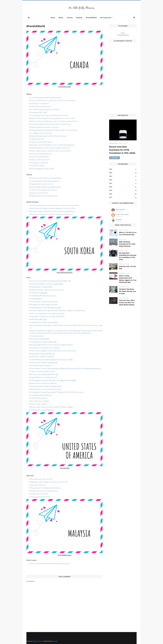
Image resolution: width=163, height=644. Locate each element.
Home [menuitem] (53, 18)
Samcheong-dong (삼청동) (40, 339)
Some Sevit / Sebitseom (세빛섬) (42, 357)
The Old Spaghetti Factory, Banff (42, 169)
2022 (123, 180)
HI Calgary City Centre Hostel (41, 133)
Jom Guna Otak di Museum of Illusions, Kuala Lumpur (50, 563)
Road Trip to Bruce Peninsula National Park (46, 178)
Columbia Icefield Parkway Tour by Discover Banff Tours (51, 124)
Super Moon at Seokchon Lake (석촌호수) (45, 348)
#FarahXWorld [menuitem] (91, 18)
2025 (123, 169)
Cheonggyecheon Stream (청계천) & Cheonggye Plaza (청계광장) (53, 380)
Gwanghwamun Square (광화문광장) (44, 342)
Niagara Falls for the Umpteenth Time (44, 196)
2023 (123, 176)
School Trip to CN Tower (40, 193)
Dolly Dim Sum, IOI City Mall (127, 267)
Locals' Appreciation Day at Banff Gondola (46, 98)
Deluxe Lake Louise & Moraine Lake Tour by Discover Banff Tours (54, 121)
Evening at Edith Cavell (39, 112)
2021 (123, 183)
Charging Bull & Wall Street (40, 497)
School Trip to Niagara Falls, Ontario (44, 190)
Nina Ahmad (120, 209)
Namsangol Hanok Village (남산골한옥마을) (46, 386)
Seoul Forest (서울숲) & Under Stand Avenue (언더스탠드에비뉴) (53, 351)
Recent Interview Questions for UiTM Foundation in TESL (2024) (122, 150)
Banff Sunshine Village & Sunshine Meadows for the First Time (53, 118)
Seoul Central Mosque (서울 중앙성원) (44, 363)
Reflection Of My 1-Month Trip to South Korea (47, 290)
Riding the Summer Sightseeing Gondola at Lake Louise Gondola (54, 130)
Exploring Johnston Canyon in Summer (45, 127)
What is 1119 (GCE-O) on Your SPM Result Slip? (128, 234)
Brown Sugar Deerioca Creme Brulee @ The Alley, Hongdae (52, 407)
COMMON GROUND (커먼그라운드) (43, 296)
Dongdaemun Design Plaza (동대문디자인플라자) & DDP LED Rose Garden (57, 392)
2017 (123, 197)
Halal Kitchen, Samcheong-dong (42, 410)
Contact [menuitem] (70, 18)
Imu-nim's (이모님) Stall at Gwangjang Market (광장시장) (51, 281)
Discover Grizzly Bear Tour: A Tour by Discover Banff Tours (52, 214)
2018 (123, 194)
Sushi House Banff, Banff (40, 157)
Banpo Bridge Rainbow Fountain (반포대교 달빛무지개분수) (52, 345)
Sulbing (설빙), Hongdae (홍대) (42, 287)
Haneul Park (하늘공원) (39, 293)
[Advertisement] (123, 79)
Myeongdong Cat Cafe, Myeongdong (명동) (46, 308)
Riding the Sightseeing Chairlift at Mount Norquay (48, 136)
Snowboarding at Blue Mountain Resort (45, 181)
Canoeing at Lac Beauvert (40, 103)
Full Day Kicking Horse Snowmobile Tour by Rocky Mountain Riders (55, 205)
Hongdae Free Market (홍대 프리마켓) (44, 305)
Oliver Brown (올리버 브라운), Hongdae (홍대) (47, 284)
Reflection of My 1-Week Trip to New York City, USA (49, 482)
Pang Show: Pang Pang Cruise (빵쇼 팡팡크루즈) (48, 316)
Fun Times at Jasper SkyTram (41, 154)
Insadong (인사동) (37, 336)
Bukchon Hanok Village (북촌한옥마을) (44, 374)
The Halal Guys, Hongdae (40, 401)
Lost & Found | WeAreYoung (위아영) (44, 302)
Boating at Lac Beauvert (39, 163)
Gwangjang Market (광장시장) (41, 395)
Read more (115, 158)
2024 (123, 173)
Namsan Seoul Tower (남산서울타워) (44, 383)
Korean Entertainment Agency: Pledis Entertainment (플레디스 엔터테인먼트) (58, 310)
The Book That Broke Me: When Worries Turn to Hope (127, 291)
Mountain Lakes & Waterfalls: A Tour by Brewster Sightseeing (53, 145)
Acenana (119, 219)
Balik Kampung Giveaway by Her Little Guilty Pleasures (127, 244)
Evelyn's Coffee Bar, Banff (40, 160)
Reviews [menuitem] (79, 18)
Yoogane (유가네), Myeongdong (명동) (44, 322)
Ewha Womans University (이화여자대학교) (46, 389)
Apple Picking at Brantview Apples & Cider (46, 187)
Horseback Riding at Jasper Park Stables (45, 109)
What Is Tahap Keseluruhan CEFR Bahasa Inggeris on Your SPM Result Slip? (128, 279)
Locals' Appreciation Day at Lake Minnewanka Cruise (50, 115)
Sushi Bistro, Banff (37, 166)
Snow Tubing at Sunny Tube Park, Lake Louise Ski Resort (51, 151)
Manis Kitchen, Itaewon (39, 404)
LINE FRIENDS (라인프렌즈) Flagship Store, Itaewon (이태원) (52, 360)
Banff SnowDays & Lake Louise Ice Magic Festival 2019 (50, 148)
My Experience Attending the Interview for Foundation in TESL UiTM (128, 256)
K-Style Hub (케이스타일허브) (41, 366)
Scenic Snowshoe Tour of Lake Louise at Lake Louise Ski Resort (53, 100)
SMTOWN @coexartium (39, 398)
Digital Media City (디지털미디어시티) (44, 377)
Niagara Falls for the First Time (42, 184)
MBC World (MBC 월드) (39, 319)
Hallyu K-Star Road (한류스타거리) (43, 371)
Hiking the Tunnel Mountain (41, 106)
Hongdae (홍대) (36, 299)
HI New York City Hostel (39, 494)
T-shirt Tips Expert (122, 214)
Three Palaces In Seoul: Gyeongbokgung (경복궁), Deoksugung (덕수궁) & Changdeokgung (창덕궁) (66, 368)
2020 (123, 187)
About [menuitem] (61, 18)
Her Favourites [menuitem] (106, 18)
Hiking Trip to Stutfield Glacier (42, 142)
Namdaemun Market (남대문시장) (43, 354)
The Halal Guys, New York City (42, 479)
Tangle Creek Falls (37, 139)
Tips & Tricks (113, 143)
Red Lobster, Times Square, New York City (46, 488)
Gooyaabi (55, 641)
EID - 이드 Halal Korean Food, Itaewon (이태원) (47, 313)
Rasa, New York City (38, 485)
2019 (123, 190)
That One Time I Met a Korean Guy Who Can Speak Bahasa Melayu (127, 303)
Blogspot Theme (37, 641)
